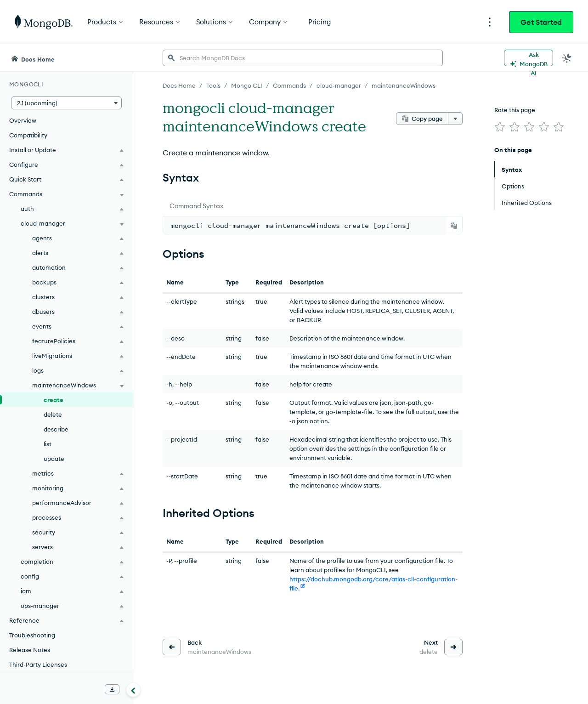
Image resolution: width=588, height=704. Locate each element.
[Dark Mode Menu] (567, 58)
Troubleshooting (32, 635)
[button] (66, 103)
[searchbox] (303, 58)
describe (56, 429)
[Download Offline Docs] (112, 689)
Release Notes (30, 650)
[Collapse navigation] (133, 690)
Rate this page (515, 110)
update (54, 459)
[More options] (455, 119)
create (54, 400)
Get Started (541, 22)
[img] (500, 127)
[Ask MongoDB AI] (529, 58)
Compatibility (28, 135)
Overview (23, 120)
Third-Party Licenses (38, 664)
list (48, 444)
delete (53, 414)
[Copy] (454, 226)
